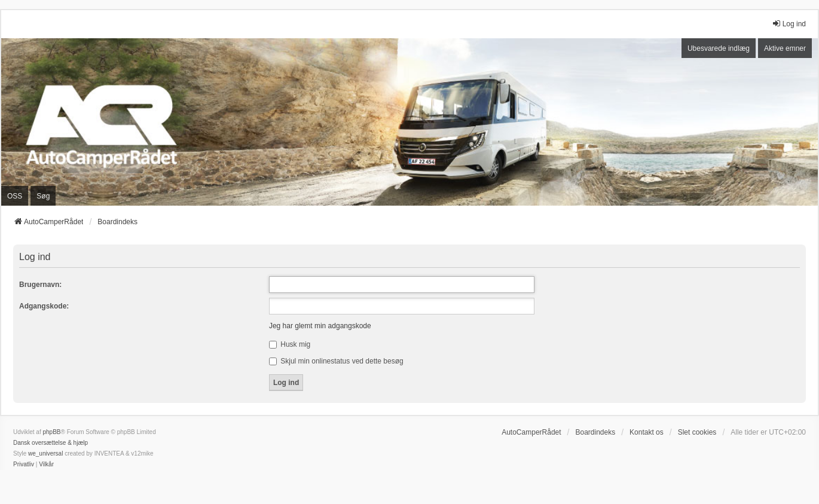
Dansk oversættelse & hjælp (51, 443)
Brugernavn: (40, 285)
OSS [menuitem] (15, 196)
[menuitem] (24, 465)
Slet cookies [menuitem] (697, 432)
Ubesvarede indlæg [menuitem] (719, 48)
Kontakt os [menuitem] (647, 432)
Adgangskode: (44, 306)
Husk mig (290, 344)
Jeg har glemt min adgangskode (320, 326)
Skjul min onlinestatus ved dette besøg (336, 361)
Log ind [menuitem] (789, 24)
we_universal (45, 453)
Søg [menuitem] (43, 196)
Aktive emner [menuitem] (785, 48)
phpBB (51, 432)
